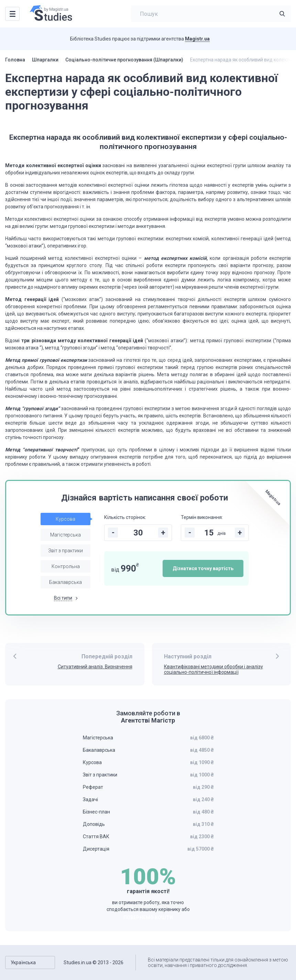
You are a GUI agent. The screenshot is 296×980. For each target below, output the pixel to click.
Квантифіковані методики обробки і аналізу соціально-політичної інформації (213, 670)
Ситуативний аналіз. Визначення (95, 667)
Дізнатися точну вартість (203, 568)
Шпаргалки (45, 60)
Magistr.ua (197, 39)
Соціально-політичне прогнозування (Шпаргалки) (124, 60)
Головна (15, 60)
